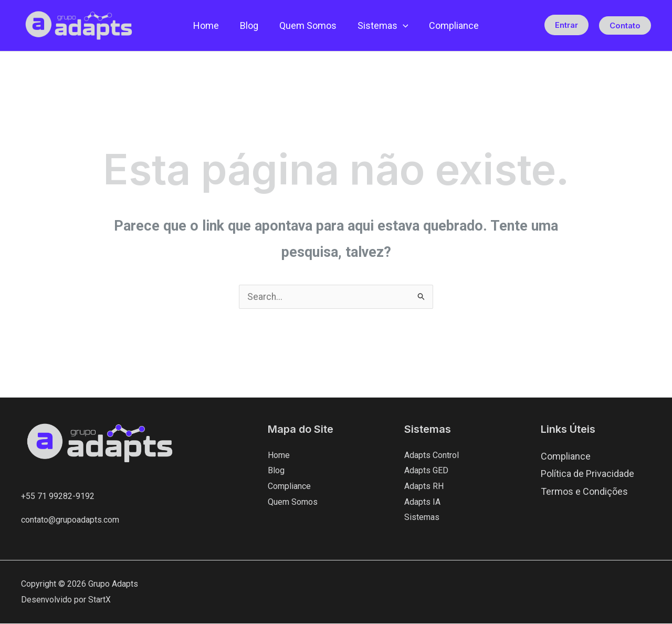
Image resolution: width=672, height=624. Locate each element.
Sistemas (381, 26)
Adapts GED (426, 471)
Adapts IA (422, 502)
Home (210, 25)
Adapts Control (432, 456)
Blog (251, 25)
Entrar (566, 25)
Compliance (450, 25)
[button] (401, 26)
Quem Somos (308, 25)
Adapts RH (424, 487)
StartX (99, 600)
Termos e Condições (584, 491)
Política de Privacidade (587, 474)
